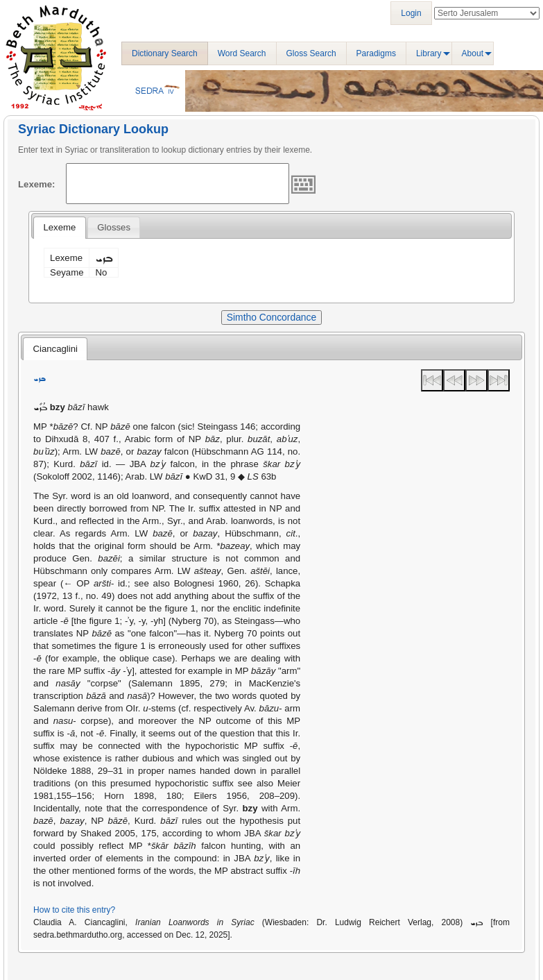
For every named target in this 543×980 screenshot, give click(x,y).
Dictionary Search (165, 53)
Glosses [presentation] (114, 227)
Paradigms (376, 53)
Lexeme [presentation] (59, 227)
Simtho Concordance (271, 317)
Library (429, 53)
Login (411, 13)
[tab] (59, 228)
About (473, 53)
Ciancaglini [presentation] (55, 349)
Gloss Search (311, 53)
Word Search (242, 53)
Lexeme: (37, 184)
